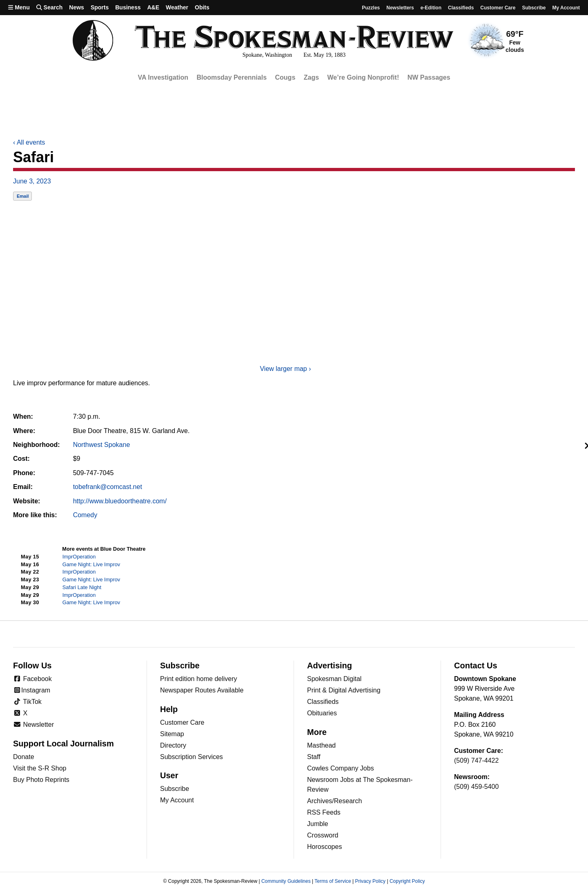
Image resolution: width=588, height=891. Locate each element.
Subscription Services (192, 757)
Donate (24, 757)
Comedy (85, 515)
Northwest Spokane (102, 445)
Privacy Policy (370, 881)
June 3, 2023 (32, 181)
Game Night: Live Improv (91, 564)
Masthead (321, 745)
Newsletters (400, 8)
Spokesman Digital (334, 679)
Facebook (32, 679)
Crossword (323, 835)
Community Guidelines (286, 881)
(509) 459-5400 (476, 787)
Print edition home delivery (199, 679)
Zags (311, 77)
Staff (314, 757)
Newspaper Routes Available (202, 690)
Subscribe (534, 8)
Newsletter (33, 725)
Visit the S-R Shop (40, 768)
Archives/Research (334, 801)
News (77, 7)
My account (566, 8)
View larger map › (285, 369)
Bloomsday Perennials (232, 77)
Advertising (330, 665)
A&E (153, 7)
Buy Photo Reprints (41, 780)
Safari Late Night (82, 587)
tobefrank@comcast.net (108, 487)
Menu (19, 7)
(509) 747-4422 (476, 760)
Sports (100, 7)
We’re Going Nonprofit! (363, 77)
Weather (177, 7)
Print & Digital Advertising (344, 690)
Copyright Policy (407, 881)
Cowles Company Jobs (341, 768)
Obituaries (322, 713)
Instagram (32, 690)
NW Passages (429, 77)
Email (23, 196)
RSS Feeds (324, 812)
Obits (202, 7)
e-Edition (431, 8)
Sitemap (172, 734)
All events (29, 142)
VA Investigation (163, 77)
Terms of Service (333, 881)
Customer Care (498, 8)
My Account (177, 800)
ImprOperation (79, 557)
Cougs (285, 77)
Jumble (318, 824)
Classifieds (461, 8)
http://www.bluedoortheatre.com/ (120, 501)
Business (128, 7)
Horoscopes (324, 847)
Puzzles (371, 8)
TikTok (27, 702)
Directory (173, 745)
